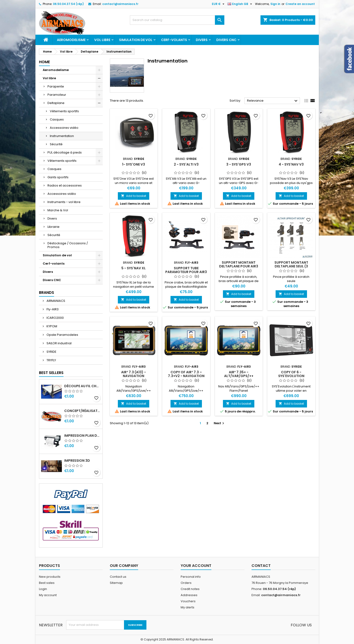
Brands (47, 293)
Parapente (56, 86)
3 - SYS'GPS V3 (239, 164)
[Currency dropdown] (219, 4)
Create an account (300, 4)
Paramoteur (57, 95)
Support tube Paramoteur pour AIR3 (186, 270)
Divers (202, 40)
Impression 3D (77, 461)
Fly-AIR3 (52, 309)
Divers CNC (226, 40)
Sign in (275, 4)
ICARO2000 (55, 318)
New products (50, 577)
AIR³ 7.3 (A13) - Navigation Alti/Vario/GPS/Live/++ (134, 376)
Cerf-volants (174, 40)
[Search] (177, 20)
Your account (196, 566)
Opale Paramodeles (62, 335)
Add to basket (134, 196)
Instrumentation (62, 136)
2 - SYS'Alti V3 (186, 164)
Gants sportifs (58, 177)
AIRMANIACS (55, 301)
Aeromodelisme (71, 40)
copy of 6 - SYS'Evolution (291, 374)
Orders (186, 583)
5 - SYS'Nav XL (134, 268)
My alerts (188, 607)
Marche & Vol (58, 210)
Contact (261, 566)
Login (43, 589)
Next (220, 423)
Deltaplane (56, 103)
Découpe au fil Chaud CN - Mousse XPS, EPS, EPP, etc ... (82, 386)
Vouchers (188, 601)
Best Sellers (51, 373)
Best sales (47, 583)
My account (48, 595)
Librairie (53, 227)
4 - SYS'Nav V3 (291, 164)
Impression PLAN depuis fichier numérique (82, 436)
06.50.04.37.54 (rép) (68, 4)
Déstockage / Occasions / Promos (68, 245)
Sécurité (56, 144)
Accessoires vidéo (64, 128)
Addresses (189, 595)
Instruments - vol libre (64, 202)
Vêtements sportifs (64, 111)
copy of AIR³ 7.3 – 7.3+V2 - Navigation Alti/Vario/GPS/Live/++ (186, 376)
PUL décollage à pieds (65, 152)
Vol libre (102, 40)
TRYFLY (51, 360)
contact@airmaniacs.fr (120, 4)
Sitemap (116, 583)
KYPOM (51, 326)
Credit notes (190, 589)
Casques (57, 119)
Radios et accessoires (65, 185)
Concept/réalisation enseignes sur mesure (82, 411)
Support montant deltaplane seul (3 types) (291, 266)
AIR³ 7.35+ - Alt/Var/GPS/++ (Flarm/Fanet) (239, 376)
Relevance (273, 101)
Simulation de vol (136, 40)
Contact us (118, 577)
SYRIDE (51, 352)
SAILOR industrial (59, 343)
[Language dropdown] (240, 4)
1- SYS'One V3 (134, 164)
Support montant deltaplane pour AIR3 (239, 264)
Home (44, 62)
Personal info (191, 577)
